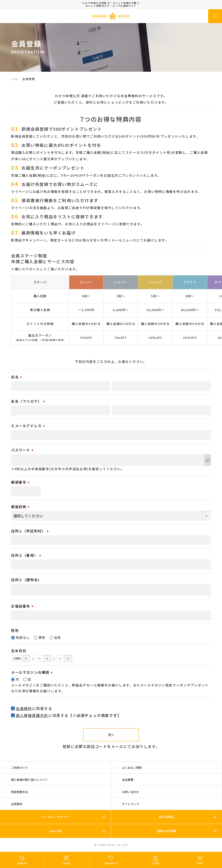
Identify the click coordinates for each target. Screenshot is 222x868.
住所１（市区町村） (31, 531)
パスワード (23, 450)
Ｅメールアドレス (29, 426)
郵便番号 (21, 482)
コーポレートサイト (55, 817)
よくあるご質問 (132, 768)
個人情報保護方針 (32, 715)
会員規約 (24, 708)
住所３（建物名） (26, 580)
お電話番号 (23, 606)
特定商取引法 (19, 792)
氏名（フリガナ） (29, 401)
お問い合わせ (130, 792)
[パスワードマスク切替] (208, 460)
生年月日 (19, 651)
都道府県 (21, 507)
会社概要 (128, 780)
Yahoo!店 (55, 831)
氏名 (17, 377)
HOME (15, 79)
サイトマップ (130, 804)
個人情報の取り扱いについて (29, 780)
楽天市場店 (166, 817)
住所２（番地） (27, 555)
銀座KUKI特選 (166, 831)
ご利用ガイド (19, 768)
